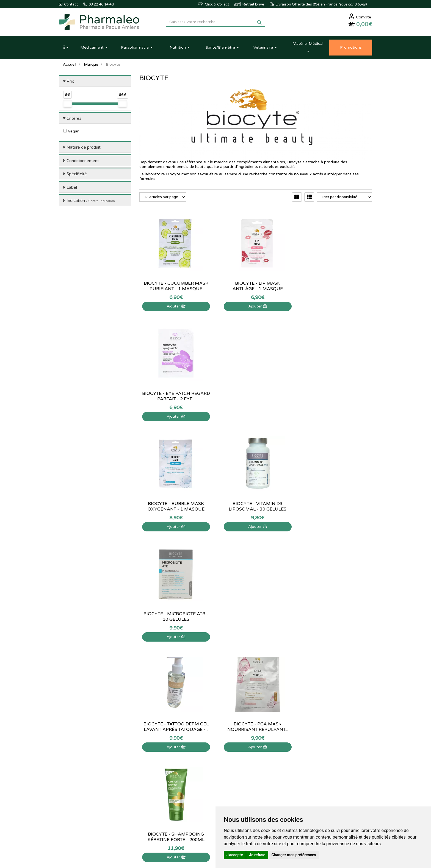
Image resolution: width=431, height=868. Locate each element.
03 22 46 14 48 (210, 703)
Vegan (71, 131)
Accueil (70, 64)
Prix (70, 81)
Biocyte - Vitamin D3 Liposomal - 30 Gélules (256, 396)
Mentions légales (206, 784)
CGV (197, 790)
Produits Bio (149, 784)
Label (72, 187)
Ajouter (175, 306)
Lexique (146, 760)
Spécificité (77, 174)
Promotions (149, 778)
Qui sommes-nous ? (209, 754)
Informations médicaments (214, 766)
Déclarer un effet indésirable (215, 772)
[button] (66, 48)
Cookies (199, 802)
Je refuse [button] (257, 855)
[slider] (67, 104)
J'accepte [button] (235, 855)
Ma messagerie (259, 772)
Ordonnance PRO (153, 796)
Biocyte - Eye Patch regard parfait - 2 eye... (336, 286)
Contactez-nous (206, 748)
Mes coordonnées (261, 766)
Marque (91, 64)
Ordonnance (149, 790)
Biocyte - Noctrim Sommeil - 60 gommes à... (336, 617)
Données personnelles (211, 796)
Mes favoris (256, 778)
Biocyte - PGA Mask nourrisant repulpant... (256, 506)
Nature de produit (84, 148)
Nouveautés (149, 772)
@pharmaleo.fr (85, 764)
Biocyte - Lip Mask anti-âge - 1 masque (256, 286)
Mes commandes (260, 760)
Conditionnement (83, 161)
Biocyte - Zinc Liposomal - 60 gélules (175, 617)
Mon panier (256, 748)
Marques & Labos (153, 766)
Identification (257, 754)
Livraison (200, 778)
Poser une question (208, 760)
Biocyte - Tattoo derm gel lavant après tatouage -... (175, 506)
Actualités (147, 754)
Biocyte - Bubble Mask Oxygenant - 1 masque (175, 396)
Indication (91, 201)
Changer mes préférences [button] (294, 855)
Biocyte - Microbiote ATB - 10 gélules (336, 396)
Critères (74, 118)
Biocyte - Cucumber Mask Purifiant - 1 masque (175, 286)
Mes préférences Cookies (267, 784)
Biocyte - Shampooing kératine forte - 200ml (336, 506)
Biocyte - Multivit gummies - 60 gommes (256, 617)
